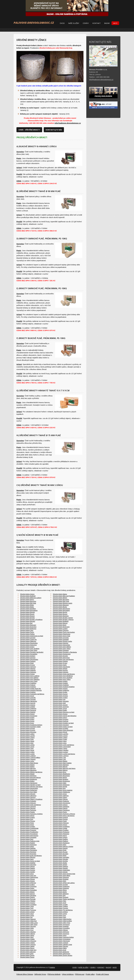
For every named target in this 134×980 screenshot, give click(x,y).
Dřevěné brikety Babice (60, 594)
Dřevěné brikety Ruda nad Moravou (31, 856)
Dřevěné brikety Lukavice (28, 759)
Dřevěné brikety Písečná (60, 817)
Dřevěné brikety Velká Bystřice (62, 919)
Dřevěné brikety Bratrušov (61, 616)
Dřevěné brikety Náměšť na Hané (30, 785)
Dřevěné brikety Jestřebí (28, 707)
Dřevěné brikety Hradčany (28, 687)
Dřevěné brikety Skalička (28, 863)
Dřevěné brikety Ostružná (28, 807)
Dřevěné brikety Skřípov (27, 867)
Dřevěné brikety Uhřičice (60, 912)
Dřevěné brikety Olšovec (60, 799)
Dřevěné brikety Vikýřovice (61, 932)
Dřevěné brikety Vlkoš (27, 937)
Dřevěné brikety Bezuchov (28, 601)
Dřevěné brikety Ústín (59, 917)
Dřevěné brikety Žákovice (28, 952)
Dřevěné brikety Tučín (27, 908)
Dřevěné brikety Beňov (27, 600)
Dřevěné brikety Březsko (28, 621)
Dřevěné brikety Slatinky (28, 868)
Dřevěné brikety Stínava (27, 879)
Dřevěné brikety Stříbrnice (28, 883)
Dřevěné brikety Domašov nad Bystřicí (32, 652)
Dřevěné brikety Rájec (60, 845)
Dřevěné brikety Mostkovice (29, 779)
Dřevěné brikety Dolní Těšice (62, 649)
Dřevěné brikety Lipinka (27, 745)
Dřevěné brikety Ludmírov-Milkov (30, 758)
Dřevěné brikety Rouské (60, 852)
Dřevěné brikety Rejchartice (29, 850)
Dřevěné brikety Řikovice (28, 857)
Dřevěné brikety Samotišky (61, 857)
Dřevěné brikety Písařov (27, 817)
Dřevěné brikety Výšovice (28, 945)
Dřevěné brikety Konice (27, 721)
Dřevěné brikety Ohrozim (28, 794)
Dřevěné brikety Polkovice (61, 823)
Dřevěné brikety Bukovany (28, 625)
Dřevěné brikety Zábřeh (27, 946)
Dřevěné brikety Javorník (28, 703)
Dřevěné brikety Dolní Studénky (30, 649)
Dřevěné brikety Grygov (60, 663)
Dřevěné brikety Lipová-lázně (62, 747)
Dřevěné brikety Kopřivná (61, 721)
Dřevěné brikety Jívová (60, 709)
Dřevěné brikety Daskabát (61, 640)
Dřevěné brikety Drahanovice (62, 654)
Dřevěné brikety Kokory (60, 718)
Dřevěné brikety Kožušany (61, 725)
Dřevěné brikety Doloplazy (61, 650)
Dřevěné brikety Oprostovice (61, 803)
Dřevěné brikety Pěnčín (27, 816)
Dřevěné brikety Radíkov (60, 839)
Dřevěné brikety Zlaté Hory (28, 950)
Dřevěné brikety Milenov (60, 770)
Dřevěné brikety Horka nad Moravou (64, 674)
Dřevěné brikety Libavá (27, 741)
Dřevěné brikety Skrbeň (60, 865)
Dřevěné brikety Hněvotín (61, 672)
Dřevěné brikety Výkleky (28, 943)
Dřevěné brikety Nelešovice (61, 785)
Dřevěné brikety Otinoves (28, 808)
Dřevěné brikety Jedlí (59, 703)
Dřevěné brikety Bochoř (60, 612)
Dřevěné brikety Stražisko (61, 879)
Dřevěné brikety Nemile (60, 787)
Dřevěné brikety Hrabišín (60, 683)
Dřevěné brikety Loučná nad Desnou (64, 754)
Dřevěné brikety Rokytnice (28, 852)
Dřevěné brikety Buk (26, 623)
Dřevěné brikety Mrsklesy (61, 779)
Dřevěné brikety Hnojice (27, 674)
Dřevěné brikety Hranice (60, 689)
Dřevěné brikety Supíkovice (61, 886)
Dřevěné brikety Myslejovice (61, 781)
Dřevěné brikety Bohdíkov (28, 609)
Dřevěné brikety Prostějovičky (29, 832)
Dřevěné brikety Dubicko (60, 661)
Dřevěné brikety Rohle (60, 850)
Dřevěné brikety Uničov (60, 914)
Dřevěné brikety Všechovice (61, 941)
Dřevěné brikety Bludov (60, 607)
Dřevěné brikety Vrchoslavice (62, 939)
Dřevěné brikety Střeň (60, 881)
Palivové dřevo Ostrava (25, 974)
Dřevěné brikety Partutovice (61, 810)
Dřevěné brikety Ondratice (28, 801)
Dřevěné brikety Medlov (27, 767)
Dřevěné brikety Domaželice (29, 654)
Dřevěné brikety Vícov (27, 930)
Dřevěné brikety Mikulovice (28, 770)
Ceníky (86, 23)
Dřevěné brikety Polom (27, 825)
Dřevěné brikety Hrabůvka (61, 685)
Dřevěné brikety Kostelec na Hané (63, 723)
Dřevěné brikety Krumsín (28, 730)
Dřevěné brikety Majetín (60, 761)
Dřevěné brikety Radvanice (28, 845)
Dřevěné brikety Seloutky (60, 859)
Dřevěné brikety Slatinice (60, 867)
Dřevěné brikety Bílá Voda (28, 603)
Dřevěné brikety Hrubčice (28, 692)
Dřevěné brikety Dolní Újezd (29, 650)
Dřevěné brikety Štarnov (28, 894)
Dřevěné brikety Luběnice (28, 756)
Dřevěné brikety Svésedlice (28, 890)
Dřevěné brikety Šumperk (61, 897)
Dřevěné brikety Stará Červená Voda (64, 874)
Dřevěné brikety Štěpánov (61, 894)
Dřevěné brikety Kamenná (28, 710)
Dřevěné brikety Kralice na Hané (63, 727)
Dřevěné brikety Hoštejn (60, 681)
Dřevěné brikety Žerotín (27, 955)
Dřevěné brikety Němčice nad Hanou (31, 787)
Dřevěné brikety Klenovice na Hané (64, 712)
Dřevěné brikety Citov (27, 630)
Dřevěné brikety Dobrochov (28, 645)
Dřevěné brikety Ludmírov (61, 756)
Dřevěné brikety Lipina (60, 743)
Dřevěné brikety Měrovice (28, 768)
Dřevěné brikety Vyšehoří (61, 943)
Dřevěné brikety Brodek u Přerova (63, 620)
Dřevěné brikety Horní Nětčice (29, 678)
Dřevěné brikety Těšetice (28, 901)
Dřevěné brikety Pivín (27, 819)
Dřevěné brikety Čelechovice (62, 634)
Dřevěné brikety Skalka (60, 863)
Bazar (107, 23)
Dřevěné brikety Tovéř (60, 903)
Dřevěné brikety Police (27, 823)
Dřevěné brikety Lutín (59, 759)
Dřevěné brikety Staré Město (62, 876)
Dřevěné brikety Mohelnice (28, 776)
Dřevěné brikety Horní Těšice (62, 680)
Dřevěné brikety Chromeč (28, 699)
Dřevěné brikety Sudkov (27, 885)
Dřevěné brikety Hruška (60, 692)
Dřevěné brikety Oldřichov (61, 796)
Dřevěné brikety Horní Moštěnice (63, 676)
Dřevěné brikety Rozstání (61, 854)
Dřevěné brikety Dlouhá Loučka (62, 641)
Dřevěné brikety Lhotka (60, 739)
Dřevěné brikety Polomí (60, 825)
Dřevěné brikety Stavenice (61, 877)
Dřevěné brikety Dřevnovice (61, 658)
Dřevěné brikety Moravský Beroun (30, 778)
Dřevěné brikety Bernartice (61, 600)
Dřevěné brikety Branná (27, 616)
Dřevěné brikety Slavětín (60, 868)
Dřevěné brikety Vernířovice (61, 925)
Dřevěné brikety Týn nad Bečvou (63, 910)
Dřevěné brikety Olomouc (28, 798)
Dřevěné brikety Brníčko (27, 618)
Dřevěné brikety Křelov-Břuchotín (63, 730)
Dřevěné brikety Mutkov (27, 781)
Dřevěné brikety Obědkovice (61, 792)
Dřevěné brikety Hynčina (60, 696)
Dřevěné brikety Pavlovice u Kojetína (31, 814)
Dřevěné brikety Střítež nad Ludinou (64, 883)
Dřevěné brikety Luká (59, 758)
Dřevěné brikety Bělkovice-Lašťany (31, 598)
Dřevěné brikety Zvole (60, 950)
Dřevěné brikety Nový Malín (29, 792)
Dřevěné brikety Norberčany (29, 790)
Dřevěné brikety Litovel (27, 750)
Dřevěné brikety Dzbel (27, 663)
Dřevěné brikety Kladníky (28, 712)
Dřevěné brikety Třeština (60, 906)
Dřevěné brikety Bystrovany (61, 627)
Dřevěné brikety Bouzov (60, 614)
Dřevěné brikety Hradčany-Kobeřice (64, 687)
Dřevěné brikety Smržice (28, 870)
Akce (115, 23)
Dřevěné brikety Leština (60, 738)
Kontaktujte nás (54, 130)
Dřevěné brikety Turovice (60, 908)
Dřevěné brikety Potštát (60, 828)
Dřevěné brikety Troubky (60, 905)
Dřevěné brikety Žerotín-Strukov (63, 955)
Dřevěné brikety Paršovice (28, 810)
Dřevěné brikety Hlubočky (28, 670)
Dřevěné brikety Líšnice (60, 749)
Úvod (62, 23)
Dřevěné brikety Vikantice (28, 932)
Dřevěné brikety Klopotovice (29, 716)
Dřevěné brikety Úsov (59, 916)
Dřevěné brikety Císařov (60, 629)
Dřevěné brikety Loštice (27, 752)
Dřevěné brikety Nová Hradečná (63, 790)
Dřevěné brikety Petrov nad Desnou (64, 816)
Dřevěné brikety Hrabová (28, 685)
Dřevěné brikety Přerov (60, 836)
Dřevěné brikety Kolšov (27, 719)
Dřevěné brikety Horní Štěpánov (30, 680)
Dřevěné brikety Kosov (27, 723)
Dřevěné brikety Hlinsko (60, 669)
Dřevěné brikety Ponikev (28, 827)
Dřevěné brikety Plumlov (60, 819)
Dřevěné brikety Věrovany (28, 926)
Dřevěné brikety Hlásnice (28, 669)
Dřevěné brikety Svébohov (61, 888)
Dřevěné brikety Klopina (60, 714)
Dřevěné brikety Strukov (27, 881)
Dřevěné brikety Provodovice (29, 834)
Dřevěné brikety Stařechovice (29, 877)
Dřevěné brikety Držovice (28, 658)
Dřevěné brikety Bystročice (28, 627)
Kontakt (97, 23)
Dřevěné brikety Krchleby (61, 729)
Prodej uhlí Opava (102, 974)
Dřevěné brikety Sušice (27, 888)
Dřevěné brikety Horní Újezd (29, 681)
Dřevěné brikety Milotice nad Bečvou (31, 772)
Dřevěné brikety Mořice (60, 778)
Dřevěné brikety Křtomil (60, 732)
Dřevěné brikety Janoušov (61, 701)
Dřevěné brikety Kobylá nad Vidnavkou (65, 716)
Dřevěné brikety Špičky (60, 892)
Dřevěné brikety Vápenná (28, 919)
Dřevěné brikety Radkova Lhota (30, 841)
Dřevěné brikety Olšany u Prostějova (31, 799)
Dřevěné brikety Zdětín (60, 948)
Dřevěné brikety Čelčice (27, 634)
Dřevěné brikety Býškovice (28, 629)
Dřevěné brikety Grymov (28, 665)
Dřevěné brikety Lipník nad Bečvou (63, 745)
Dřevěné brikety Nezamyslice (29, 788)
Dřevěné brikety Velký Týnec (62, 923)
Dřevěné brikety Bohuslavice (29, 611)
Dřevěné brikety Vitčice (27, 936)
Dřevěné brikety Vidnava (60, 930)
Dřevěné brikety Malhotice (61, 765)
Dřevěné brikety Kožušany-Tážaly (30, 727)
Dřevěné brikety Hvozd (27, 696)
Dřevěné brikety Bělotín (60, 598)
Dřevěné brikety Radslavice (61, 843)
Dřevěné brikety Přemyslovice (29, 836)
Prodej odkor (90, 974)
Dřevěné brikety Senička (60, 861)
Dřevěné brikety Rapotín (60, 848)
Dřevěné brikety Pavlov (60, 812)
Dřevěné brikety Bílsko (27, 605)
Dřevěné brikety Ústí (26, 917)
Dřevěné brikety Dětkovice (28, 641)
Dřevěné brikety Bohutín (28, 612)
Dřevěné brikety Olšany (60, 798)
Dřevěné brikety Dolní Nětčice (62, 647)
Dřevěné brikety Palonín (60, 808)
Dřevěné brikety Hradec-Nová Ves (30, 689)
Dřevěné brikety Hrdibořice (61, 690)
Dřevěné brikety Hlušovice (28, 672)
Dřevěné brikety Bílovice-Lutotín (63, 603)
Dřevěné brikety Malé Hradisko (62, 763)
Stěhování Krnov (40, 974)
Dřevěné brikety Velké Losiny (29, 923)
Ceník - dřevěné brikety (29, 130)
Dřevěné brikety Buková (60, 623)
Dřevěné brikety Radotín (28, 843)
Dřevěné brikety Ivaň (59, 699)
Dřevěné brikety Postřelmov (61, 827)
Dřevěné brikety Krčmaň (28, 729)
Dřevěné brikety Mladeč (27, 774)
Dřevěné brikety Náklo (60, 783)
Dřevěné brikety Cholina (60, 698)
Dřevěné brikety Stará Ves (28, 876)
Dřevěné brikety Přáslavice (61, 834)
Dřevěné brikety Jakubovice (29, 701)
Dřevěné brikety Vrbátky (27, 939)
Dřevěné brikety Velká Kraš (28, 921)
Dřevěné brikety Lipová (27, 747)
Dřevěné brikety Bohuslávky (61, 611)
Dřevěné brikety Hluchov (60, 670)
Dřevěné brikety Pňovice (28, 821)
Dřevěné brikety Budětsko (61, 621)
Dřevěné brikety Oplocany (28, 803)
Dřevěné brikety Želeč (27, 954)
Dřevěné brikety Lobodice (61, 750)
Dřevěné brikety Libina (60, 741)
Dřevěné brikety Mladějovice (61, 774)
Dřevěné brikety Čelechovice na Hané (32, 636)
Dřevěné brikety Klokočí (27, 714)
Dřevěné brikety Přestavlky (28, 837)
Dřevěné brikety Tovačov (28, 903)
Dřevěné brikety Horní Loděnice (30, 676)
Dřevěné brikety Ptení (27, 839)
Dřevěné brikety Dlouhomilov (29, 643)
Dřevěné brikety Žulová (27, 957)
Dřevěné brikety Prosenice (28, 830)
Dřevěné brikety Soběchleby (61, 870)
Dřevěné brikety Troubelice (28, 905)
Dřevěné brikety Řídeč (60, 856)
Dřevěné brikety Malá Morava (29, 763)
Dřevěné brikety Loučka (27, 754)
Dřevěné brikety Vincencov (61, 934)
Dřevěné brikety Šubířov (28, 897)
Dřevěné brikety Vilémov (28, 934)
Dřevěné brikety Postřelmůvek (29, 828)
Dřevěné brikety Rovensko (28, 854)
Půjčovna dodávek (54, 974)
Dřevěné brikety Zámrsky (60, 946)
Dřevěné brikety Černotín (28, 638)
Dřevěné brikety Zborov (27, 948)
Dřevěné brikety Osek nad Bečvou (31, 805)
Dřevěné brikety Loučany (60, 752)
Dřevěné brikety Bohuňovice (61, 609)
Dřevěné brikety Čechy (27, 632)
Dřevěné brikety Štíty (59, 896)
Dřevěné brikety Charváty (28, 698)
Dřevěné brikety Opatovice (61, 801)
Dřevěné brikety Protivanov (61, 832)
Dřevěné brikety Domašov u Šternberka (65, 652)
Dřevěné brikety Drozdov (60, 656)
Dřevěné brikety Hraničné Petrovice (31, 690)
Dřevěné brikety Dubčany (28, 661)
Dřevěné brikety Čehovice (61, 630)
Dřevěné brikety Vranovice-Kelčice (63, 937)
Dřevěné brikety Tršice (27, 906)
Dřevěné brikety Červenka (61, 638)
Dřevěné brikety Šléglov (27, 892)
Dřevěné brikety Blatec (27, 607)
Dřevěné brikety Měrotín (60, 767)
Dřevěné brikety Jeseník (60, 705)
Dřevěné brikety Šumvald (28, 899)
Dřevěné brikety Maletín (27, 765)
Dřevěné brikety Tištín (60, 901)
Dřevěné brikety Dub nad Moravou (63, 660)
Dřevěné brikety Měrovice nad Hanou (64, 768)
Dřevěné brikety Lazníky (28, 736)
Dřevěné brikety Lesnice (60, 736)
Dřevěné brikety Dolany (27, 647)
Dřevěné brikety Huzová (60, 694)
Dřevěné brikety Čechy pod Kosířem (64, 632)
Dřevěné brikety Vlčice (60, 936)
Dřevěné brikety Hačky (60, 665)
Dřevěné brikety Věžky (27, 928)
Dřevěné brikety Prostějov (61, 830)
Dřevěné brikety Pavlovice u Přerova (64, 814)
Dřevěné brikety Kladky (60, 710)
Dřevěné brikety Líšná (27, 749)
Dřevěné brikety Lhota (27, 739)
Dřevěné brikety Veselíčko (61, 926)
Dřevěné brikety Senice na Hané (30, 861)
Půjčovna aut (80, 974)
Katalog (52, 967)
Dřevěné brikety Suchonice (28, 886)
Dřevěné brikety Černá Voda (61, 636)
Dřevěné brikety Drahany (28, 656)
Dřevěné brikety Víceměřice (61, 928)
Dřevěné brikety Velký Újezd (29, 925)
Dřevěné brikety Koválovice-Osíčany (31, 725)
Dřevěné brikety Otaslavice (61, 807)
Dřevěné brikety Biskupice (61, 605)
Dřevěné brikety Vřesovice (28, 941)
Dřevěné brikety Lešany (27, 738)
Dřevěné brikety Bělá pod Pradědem (64, 596)
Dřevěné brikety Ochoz (60, 794)
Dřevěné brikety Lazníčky (61, 734)
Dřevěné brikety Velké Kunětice (62, 921)
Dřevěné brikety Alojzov (27, 594)
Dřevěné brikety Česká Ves (28, 640)
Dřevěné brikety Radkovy (61, 841)
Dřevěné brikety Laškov (27, 734)
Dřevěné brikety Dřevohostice (29, 660)
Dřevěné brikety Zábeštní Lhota (62, 945)
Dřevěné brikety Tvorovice (28, 910)
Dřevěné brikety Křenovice (28, 732)
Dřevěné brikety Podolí (60, 821)
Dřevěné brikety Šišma (60, 890)
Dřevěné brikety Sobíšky (28, 872)
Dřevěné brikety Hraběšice (28, 683)
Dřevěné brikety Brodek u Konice (63, 618)
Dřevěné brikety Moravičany (61, 776)
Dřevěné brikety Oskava (60, 805)
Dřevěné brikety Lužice (27, 761)
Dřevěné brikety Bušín (60, 625)
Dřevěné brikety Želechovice (61, 954)
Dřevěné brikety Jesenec (28, 705)
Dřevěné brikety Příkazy (60, 837)
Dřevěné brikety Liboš (27, 743)
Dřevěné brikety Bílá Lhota (61, 601)
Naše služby (74, 23)
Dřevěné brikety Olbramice (28, 796)
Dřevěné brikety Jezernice (61, 707)
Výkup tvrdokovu (68, 974)
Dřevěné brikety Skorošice (28, 865)
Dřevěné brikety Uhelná (27, 912)
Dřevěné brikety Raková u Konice (63, 847)
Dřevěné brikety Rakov (27, 847)
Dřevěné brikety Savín (27, 859)
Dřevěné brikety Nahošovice (29, 783)
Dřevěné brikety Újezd (27, 914)
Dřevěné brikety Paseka (27, 812)
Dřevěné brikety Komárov (61, 719)
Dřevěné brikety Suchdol (60, 885)
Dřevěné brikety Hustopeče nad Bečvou (32, 694)
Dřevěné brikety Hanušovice (61, 667)
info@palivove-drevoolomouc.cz (68, 123)
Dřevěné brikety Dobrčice (61, 643)
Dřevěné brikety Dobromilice (61, 645)
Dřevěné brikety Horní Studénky (63, 678)
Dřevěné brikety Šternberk (28, 896)
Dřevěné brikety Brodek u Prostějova (31, 620)
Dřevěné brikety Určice (27, 916)
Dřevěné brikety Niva (59, 788)
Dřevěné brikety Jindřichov (28, 709)
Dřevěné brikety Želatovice (61, 952)
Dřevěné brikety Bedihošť (28, 596)
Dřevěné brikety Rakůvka (28, 848)
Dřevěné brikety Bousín (27, 614)
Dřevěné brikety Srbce (27, 874)
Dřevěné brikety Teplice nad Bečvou (64, 899)
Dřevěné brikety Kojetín (27, 718)
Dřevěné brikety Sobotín (60, 872)
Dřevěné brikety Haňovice (28, 667)
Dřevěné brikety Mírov (60, 772)
